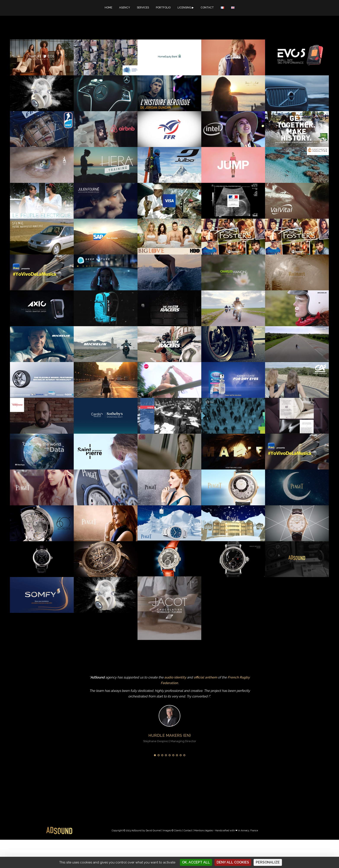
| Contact (187, 830)
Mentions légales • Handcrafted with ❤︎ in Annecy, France (226, 830)
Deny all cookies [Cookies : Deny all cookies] (233, 862)
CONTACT (207, 8)
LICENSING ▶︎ (186, 8)
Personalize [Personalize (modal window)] (268, 862)
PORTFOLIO (163, 8)
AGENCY (125, 8)
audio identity (175, 677)
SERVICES (143, 8)
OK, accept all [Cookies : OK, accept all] (196, 862)
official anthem (205, 677)
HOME (108, 8)
